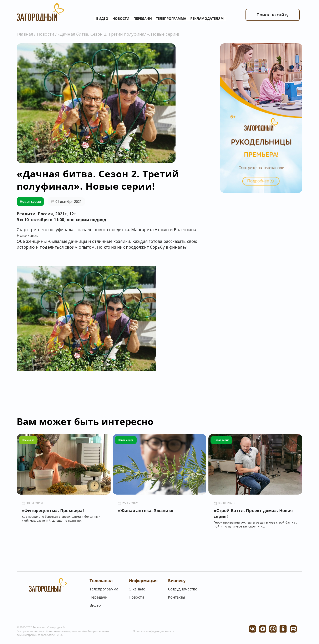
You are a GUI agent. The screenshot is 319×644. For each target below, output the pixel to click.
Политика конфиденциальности (154, 631)
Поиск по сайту (273, 15)
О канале (137, 589)
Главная (25, 34)
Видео (102, 19)
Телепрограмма (171, 19)
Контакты (177, 597)
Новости (121, 19)
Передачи (143, 19)
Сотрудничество (183, 589)
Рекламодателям (207, 19)
